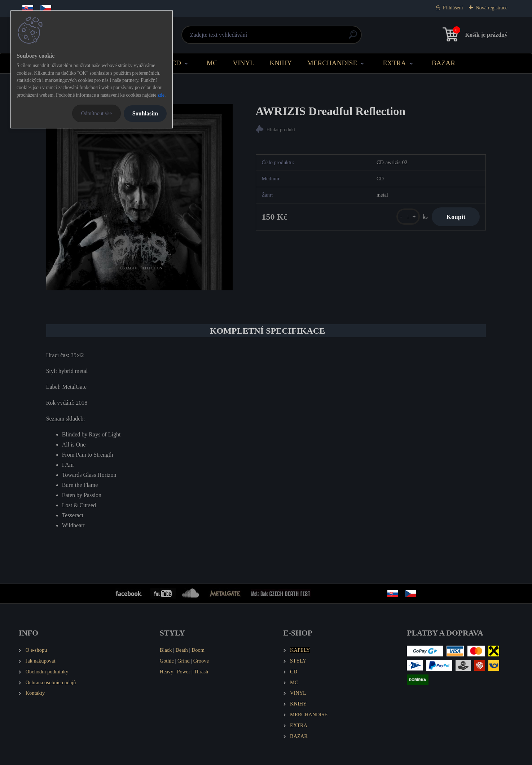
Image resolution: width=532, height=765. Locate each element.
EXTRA (395, 63)
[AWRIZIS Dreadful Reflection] (139, 197)
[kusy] (408, 217)
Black (166, 650)
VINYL (243, 63)
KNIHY (281, 63)
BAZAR (443, 63)
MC (212, 63)
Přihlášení (453, 8)
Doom (198, 650)
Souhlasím (145, 113)
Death (181, 650)
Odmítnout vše (96, 113)
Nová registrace (492, 8)
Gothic (167, 661)
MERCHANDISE (332, 63)
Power (183, 672)
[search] (353, 37)
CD (176, 63)
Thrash (201, 672)
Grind (184, 661)
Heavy (167, 672)
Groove (201, 661)
